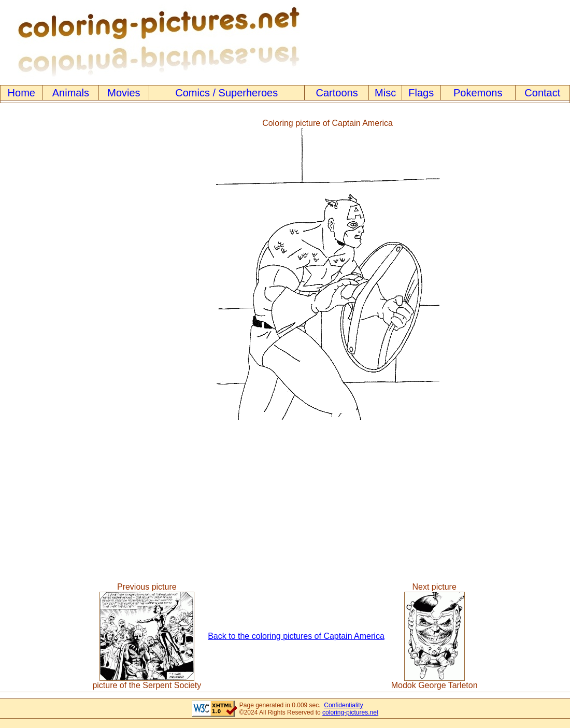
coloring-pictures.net (350, 712)
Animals (71, 93)
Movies (124, 93)
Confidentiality (343, 705)
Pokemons (478, 93)
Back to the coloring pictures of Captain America (296, 636)
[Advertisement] (43, 269)
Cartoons (337, 93)
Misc (385, 93)
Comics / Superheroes (226, 93)
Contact (542, 93)
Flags (421, 93)
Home (22, 93)
